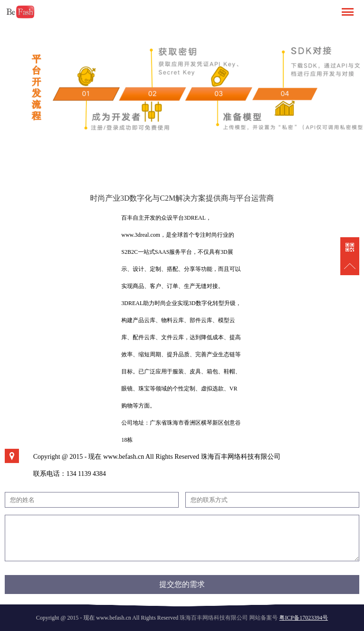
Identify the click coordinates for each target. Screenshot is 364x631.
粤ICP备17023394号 (304, 618)
